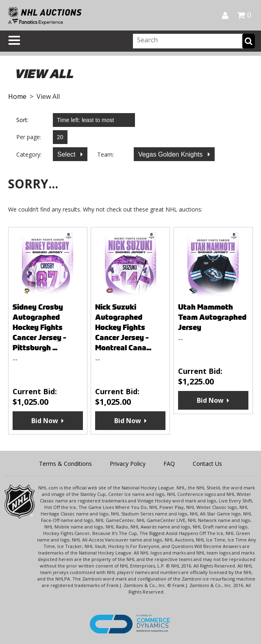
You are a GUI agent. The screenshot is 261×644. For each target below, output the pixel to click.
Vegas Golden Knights (171, 154)
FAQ (169, 464)
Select (67, 154)
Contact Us (207, 464)
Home (17, 96)
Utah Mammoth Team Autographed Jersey (212, 317)
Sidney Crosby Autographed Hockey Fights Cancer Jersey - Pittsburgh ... (39, 327)
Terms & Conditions (65, 464)
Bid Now (45, 421)
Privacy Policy (128, 464)
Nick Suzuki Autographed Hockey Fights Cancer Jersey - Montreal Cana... (123, 327)
